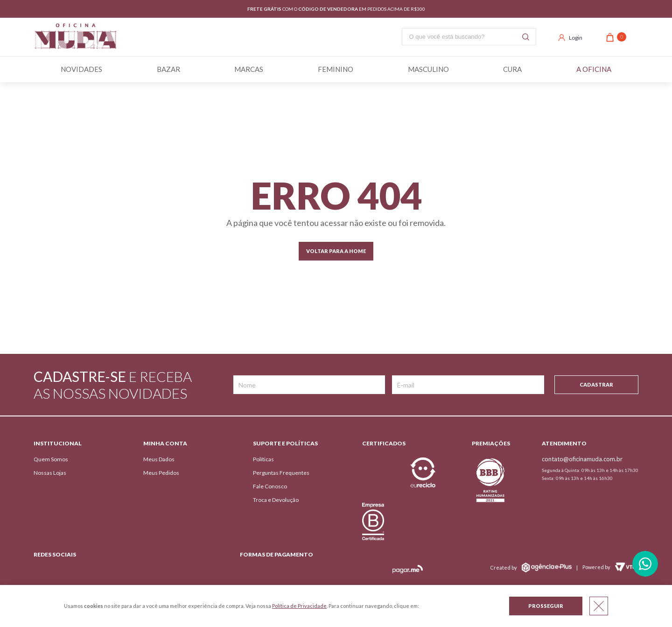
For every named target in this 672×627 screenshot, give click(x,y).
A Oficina (594, 69)
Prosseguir (546, 606)
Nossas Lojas (50, 473)
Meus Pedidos (161, 473)
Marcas (249, 69)
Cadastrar (596, 384)
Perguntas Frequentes (281, 473)
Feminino (336, 69)
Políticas (263, 459)
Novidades (81, 69)
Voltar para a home (336, 251)
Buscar (526, 37)
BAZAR (168, 69)
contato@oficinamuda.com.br (582, 459)
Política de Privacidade (299, 606)
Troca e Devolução (276, 500)
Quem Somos (51, 459)
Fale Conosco (270, 486)
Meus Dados (159, 459)
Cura (512, 69)
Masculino (428, 69)
